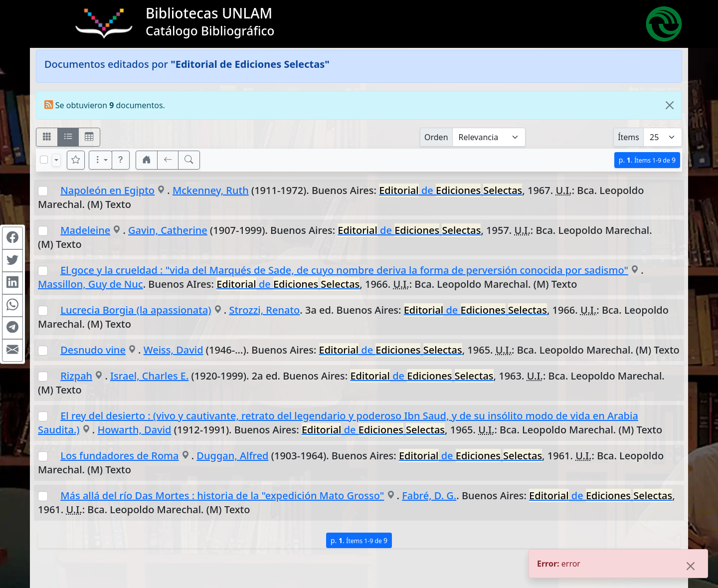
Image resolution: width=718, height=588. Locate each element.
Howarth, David (134, 430)
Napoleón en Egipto (107, 190)
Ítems (628, 137)
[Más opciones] (101, 160)
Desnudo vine (93, 350)
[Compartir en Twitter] (12, 260)
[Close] (670, 105)
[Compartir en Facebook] (12, 238)
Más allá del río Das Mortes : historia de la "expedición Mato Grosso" (222, 495)
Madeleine (85, 230)
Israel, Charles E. (149, 376)
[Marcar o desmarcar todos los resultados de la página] (44, 160)
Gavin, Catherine (168, 230)
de (450, 190)
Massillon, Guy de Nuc (90, 284)
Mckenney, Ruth (211, 190)
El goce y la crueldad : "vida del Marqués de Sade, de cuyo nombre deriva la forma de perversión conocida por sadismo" (344, 270)
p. (647, 160)
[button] (121, 160)
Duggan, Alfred (232, 456)
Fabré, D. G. (429, 495)
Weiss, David (174, 350)
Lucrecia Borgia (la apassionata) (136, 310)
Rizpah (76, 376)
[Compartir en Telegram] (12, 328)
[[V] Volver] (168, 160)
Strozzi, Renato (264, 310)
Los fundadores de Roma (119, 456)
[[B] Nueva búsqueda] (189, 160)
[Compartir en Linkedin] (12, 283)
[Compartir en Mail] (12, 350)
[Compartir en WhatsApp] (12, 305)
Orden (436, 137)
